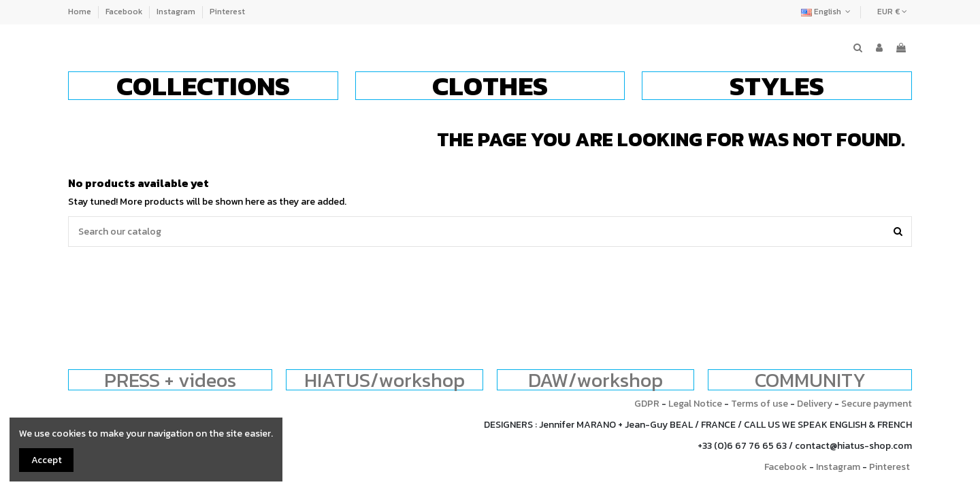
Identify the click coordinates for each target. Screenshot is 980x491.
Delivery (815, 404)
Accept (47, 460)
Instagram (177, 12)
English (827, 12)
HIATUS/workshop (385, 380)
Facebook (125, 12)
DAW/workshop (595, 380)
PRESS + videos (170, 380)
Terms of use (759, 404)
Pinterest (227, 12)
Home (81, 12)
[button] (203, 86)
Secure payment (877, 404)
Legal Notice (695, 404)
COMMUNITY (810, 380)
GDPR (647, 404)
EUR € (892, 12)
